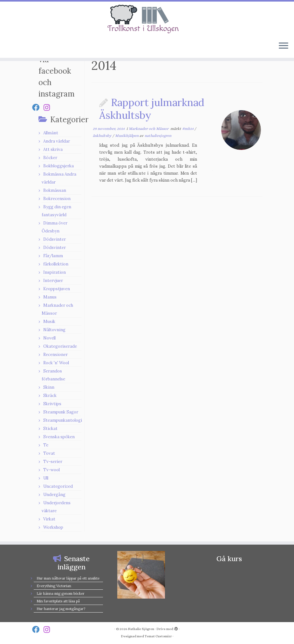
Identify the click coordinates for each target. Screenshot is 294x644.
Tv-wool (51, 470)
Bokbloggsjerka (58, 166)
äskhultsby (103, 136)
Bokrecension (57, 199)
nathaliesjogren (158, 136)
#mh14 (188, 129)
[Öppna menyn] (284, 46)
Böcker (50, 158)
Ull (46, 478)
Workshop (53, 527)
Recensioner (55, 355)
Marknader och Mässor (149, 129)
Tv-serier (53, 462)
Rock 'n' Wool (56, 363)
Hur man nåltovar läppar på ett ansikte (68, 578)
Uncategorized (58, 486)
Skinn (49, 387)
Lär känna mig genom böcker (61, 594)
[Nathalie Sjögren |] (147, 19)
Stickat (50, 429)
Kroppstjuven (57, 289)
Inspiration (55, 272)
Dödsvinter (55, 239)
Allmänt (51, 133)
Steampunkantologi (63, 420)
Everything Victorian (54, 586)
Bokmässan (55, 190)
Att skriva (53, 149)
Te (46, 445)
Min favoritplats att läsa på (58, 601)
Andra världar (57, 141)
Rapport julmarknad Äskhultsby (152, 109)
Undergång (54, 495)
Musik (49, 322)
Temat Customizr (158, 636)
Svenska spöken (59, 437)
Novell (49, 338)
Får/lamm (53, 256)
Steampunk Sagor (61, 412)
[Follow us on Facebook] (38, 107)
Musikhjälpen (127, 136)
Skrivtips (52, 404)
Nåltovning (54, 330)
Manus (50, 297)
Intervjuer (53, 281)
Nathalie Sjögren (141, 629)
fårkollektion (56, 264)
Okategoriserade (60, 346)
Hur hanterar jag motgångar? (61, 609)
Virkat (49, 519)
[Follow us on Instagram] (49, 107)
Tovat (49, 453)
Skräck (50, 396)
